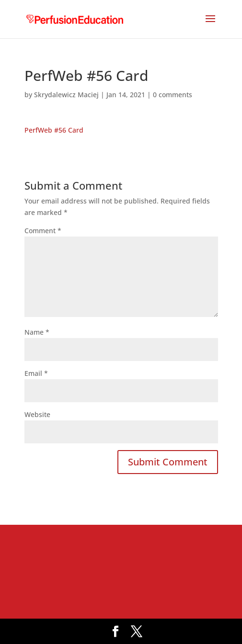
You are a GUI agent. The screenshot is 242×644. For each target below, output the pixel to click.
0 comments (173, 95)
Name (37, 332)
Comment (43, 231)
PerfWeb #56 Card (54, 130)
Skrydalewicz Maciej (66, 95)
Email (36, 373)
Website (37, 414)
